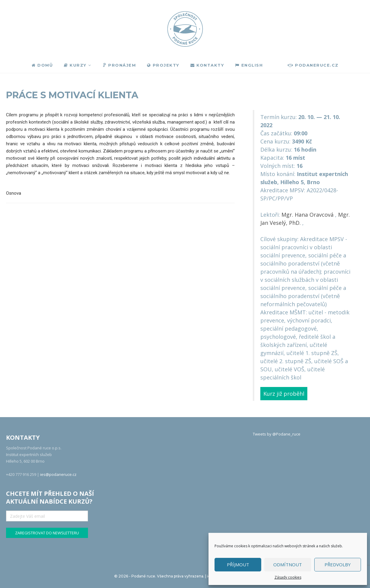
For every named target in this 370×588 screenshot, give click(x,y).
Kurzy (75, 65)
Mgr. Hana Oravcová (307, 215)
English (249, 65)
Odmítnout (288, 564)
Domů (42, 65)
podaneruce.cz (313, 65)
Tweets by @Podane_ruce (277, 434)
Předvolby (338, 564)
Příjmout (238, 564)
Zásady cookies (288, 577)
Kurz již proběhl (284, 394)
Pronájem (119, 65)
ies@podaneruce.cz (58, 474)
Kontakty (207, 65)
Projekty (163, 65)
